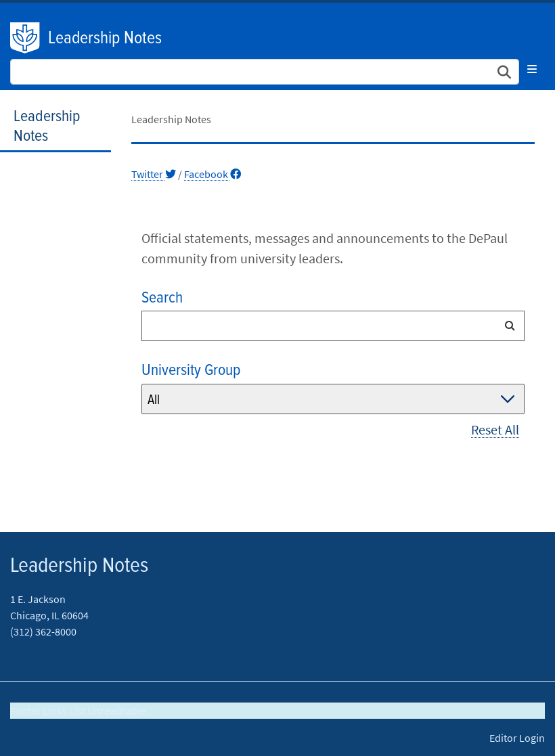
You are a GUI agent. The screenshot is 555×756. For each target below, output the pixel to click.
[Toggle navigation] (532, 69)
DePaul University (26, 38)
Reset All (495, 429)
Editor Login (517, 738)
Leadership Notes (105, 39)
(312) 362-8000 (43, 631)
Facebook (213, 174)
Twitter (154, 174)
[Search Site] (265, 72)
